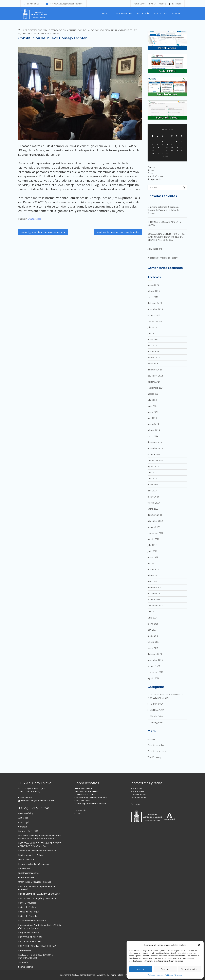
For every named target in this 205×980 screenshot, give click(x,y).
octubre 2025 (154, 315)
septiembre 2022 (155, 533)
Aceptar (141, 969)
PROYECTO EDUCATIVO (30, 941)
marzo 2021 (153, 636)
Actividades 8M (155, 249)
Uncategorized (124, 30)
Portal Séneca (140, 4)
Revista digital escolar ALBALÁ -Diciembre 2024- (43, 232)
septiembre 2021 (155, 606)
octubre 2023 (154, 454)
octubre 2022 (154, 527)
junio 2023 (152, 479)
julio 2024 (152, 400)
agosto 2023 (153, 466)
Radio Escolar (25, 950)
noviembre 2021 (155, 593)
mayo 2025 (153, 339)
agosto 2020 (153, 678)
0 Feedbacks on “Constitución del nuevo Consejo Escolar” (82, 30)
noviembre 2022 (155, 521)
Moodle (163, 4)
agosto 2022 (153, 539)
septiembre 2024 (155, 388)
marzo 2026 (153, 285)
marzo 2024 (153, 424)
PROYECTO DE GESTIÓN (30, 937)
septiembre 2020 (155, 672)
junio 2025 (152, 333)
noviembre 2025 (155, 309)
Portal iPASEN (137, 792)
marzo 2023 (153, 497)
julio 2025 (152, 327)
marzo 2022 (153, 569)
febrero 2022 (154, 575)
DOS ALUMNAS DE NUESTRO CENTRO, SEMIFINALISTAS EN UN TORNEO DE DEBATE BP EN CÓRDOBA (166, 237)
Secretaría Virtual (138, 798)
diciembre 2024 (155, 370)
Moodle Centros (138, 795)
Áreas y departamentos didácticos (90, 804)
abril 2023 (152, 491)
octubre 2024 (154, 382)
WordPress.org (154, 757)
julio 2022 (152, 545)
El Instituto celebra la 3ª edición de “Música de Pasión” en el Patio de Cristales (164, 210)
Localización (24, 868)
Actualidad (161, 14)
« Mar (166, 156)
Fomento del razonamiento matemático (37, 851)
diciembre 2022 (155, 515)
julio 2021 (152, 612)
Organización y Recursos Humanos (35, 882)
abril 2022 (152, 563)
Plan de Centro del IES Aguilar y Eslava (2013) (39, 894)
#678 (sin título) (26, 813)
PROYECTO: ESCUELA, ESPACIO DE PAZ (37, 946)
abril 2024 (152, 418)
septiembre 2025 (155, 321)
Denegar (165, 969)
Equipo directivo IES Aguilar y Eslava (39, 33)
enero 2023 (153, 509)
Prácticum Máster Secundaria (32, 921)
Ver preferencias (189, 969)
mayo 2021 (153, 624)
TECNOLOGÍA (156, 716)
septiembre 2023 (155, 460)
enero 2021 (153, 648)
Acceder (151, 739)
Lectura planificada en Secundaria (34, 864)
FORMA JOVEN (157, 704)
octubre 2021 (154, 600)
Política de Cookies (27, 907)
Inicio (105, 14)
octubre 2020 (154, 666)
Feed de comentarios (157, 751)
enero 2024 (153, 436)
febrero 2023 (154, 503)
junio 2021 (152, 618)
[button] (199, 945)
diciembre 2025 (155, 303)
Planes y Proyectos (27, 903)
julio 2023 (152, 473)
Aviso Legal (24, 822)
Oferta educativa (26, 877)
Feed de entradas (156, 745)
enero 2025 (153, 364)
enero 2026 (153, 297)
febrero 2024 (154, 430)
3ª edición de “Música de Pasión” (163, 258)
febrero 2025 (154, 358)
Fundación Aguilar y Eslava (31, 855)
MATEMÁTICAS (157, 710)
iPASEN (153, 4)
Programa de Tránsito (29, 933)
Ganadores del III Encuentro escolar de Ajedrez (118, 232)
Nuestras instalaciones (29, 873)
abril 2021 (152, 630)
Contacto (178, 14)
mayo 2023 (153, 485)
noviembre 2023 (155, 448)
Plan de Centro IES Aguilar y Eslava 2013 (37, 898)
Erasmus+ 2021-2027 (28, 831)
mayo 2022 (153, 557)
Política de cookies (156, 975)
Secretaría (143, 14)
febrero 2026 (154, 291)
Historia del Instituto (28, 860)
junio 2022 (152, 551)
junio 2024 (152, 406)
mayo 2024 (153, 412)
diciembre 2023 (155, 442)
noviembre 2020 (155, 660)
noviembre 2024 (155, 376)
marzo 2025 (153, 352)
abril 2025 (152, 345)
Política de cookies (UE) (29, 912)
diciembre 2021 (155, 587)
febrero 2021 (154, 642)
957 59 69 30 (33, 4)
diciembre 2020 (155, 654)
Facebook (177, 4)
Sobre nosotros (123, 14)
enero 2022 (153, 581)
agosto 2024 (153, 394)
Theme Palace (116, 975)
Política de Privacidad (173, 975)
